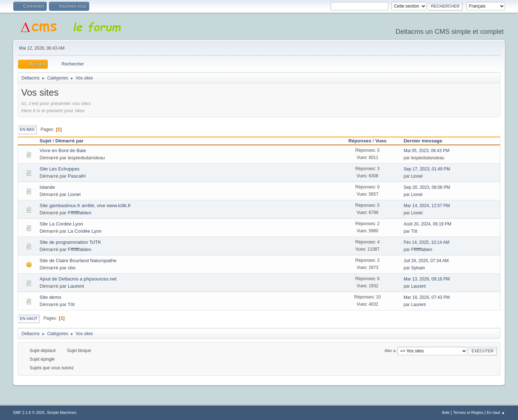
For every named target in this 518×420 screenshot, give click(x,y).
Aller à (390, 351)
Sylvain (418, 268)
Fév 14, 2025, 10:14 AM (426, 242)
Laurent (76, 286)
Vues (381, 141)
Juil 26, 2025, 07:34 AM (426, 261)
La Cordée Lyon (85, 231)
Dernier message (426, 141)
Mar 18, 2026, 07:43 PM (427, 297)
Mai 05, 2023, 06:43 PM (426, 151)
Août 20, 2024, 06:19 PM (428, 224)
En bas (27, 129)
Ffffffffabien (79, 213)
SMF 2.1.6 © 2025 (29, 412)
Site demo (50, 297)
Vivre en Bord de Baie (63, 150)
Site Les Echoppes (60, 169)
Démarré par (69, 141)
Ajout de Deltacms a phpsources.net (78, 279)
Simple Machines (62, 412)
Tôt (414, 231)
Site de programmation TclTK (70, 242)
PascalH (77, 176)
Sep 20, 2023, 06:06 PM (427, 187)
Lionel (417, 176)
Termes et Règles (468, 412)
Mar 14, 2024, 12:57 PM (427, 206)
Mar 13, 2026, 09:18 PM (427, 279)
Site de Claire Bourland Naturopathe (78, 261)
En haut (29, 319)
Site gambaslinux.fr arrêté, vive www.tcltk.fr (85, 206)
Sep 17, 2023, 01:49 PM (427, 169)
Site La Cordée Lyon (61, 224)
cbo (71, 268)
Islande (47, 187)
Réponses (360, 141)
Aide (446, 412)
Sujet (46, 141)
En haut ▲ (496, 412)
